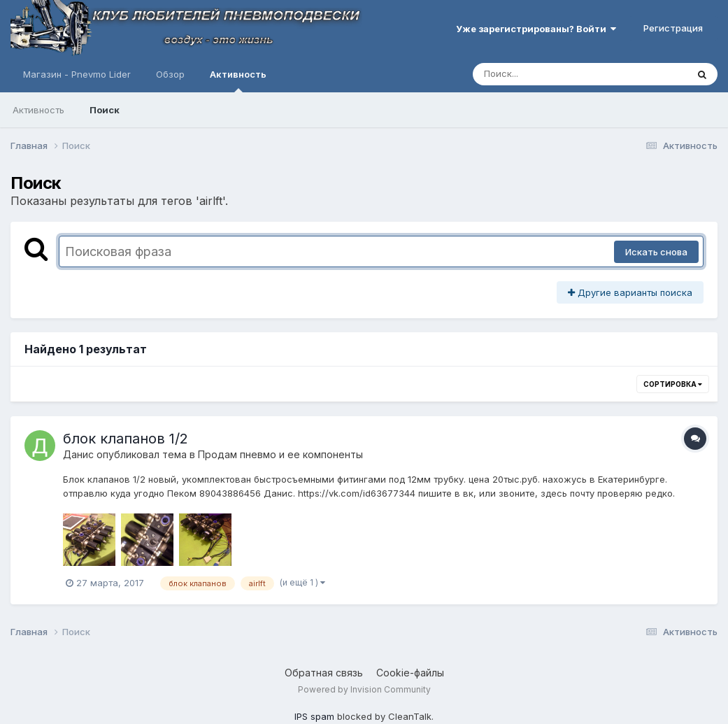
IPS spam (314, 716)
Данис (78, 454)
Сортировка (673, 384)
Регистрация (673, 28)
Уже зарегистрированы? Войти (536, 29)
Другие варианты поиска (630, 292)
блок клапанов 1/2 (126, 439)
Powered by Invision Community (364, 689)
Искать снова (656, 252)
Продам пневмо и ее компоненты (280, 454)
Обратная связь (324, 673)
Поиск (105, 110)
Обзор (170, 74)
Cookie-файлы (410, 673)
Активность (238, 80)
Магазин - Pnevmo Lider (77, 74)
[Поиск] (553, 74)
